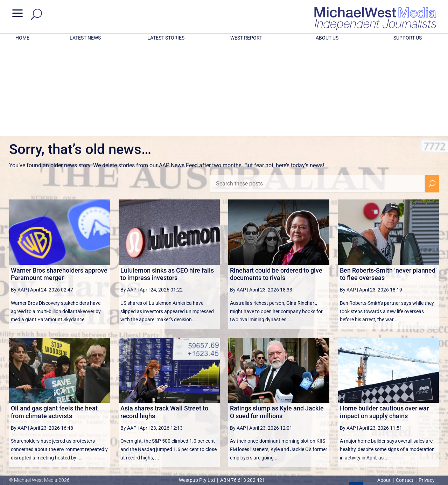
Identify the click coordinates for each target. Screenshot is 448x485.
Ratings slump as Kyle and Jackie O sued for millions (277, 320)
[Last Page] (431, 398)
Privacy (427, 480)
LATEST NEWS (85, 38)
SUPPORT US (408, 38)
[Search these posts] (317, 92)
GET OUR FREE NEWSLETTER (224, 440)
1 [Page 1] (356, 398)
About (384, 480)
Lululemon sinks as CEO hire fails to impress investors (167, 182)
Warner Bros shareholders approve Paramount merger (59, 182)
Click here (253, 452)
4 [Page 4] (401, 398)
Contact (405, 480)
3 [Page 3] (386, 398)
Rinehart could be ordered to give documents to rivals (276, 182)
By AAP (19, 198)
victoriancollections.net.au (251, 415)
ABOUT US (327, 38)
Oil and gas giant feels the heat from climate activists (54, 320)
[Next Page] (416, 398)
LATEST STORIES (166, 38)
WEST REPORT (246, 38)
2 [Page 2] (371, 398)
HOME (22, 38)
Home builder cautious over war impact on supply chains (384, 320)
